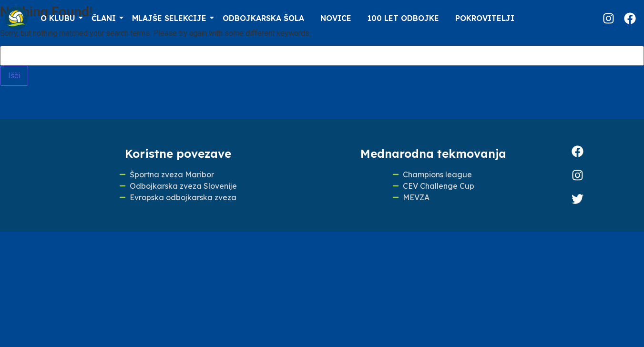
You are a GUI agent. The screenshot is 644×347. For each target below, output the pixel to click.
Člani (105, 18)
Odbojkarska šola (263, 18)
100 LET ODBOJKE (403, 18)
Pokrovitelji (485, 18)
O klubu (60, 18)
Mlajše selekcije (171, 18)
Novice (336, 18)
